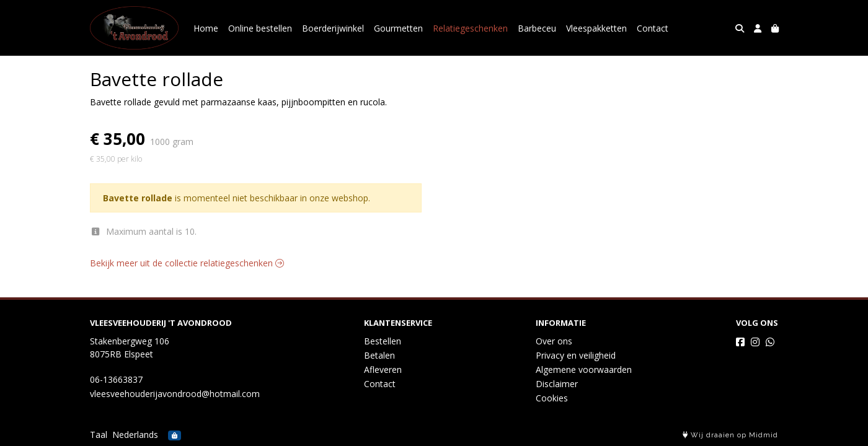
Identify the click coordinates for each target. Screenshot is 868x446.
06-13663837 (116, 379)
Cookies (552, 398)
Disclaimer (557, 384)
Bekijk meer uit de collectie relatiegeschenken (187, 263)
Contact (653, 28)
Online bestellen (260, 28)
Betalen (379, 355)
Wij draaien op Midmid (730, 435)
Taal (99, 435)
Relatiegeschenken (470, 28)
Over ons (554, 341)
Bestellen (383, 341)
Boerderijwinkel (333, 28)
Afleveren (383, 369)
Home (206, 28)
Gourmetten (398, 28)
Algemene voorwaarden (584, 369)
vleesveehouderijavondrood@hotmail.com (175, 394)
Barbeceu (537, 28)
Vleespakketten (596, 28)
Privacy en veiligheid (576, 355)
